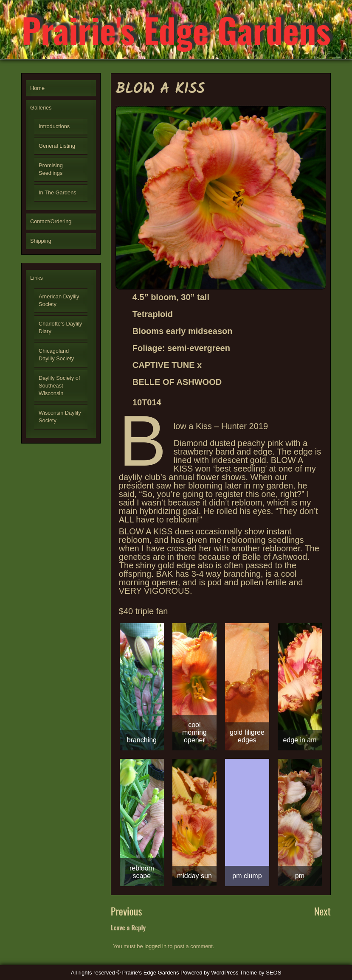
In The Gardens (58, 192)
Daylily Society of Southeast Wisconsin (59, 386)
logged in (155, 946)
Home (37, 88)
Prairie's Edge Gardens (176, 30)
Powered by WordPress (209, 973)
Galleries (41, 108)
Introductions (54, 126)
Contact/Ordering (51, 221)
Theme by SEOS (261, 973)
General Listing (57, 146)
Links (37, 278)
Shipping (41, 241)
